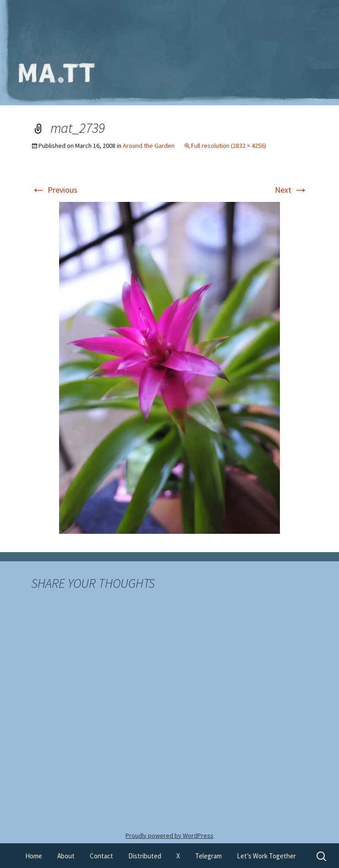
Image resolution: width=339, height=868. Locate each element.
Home (34, 856)
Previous (54, 190)
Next (291, 190)
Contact (101, 856)
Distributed (145, 856)
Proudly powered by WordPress (169, 835)
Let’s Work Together (266, 856)
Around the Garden (149, 146)
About (66, 856)
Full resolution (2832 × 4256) (229, 146)
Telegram (208, 856)
